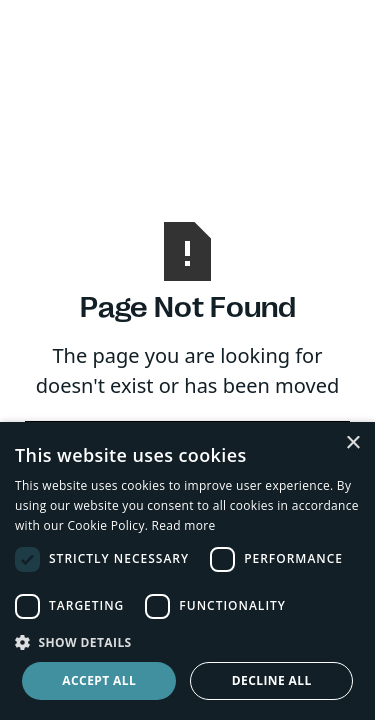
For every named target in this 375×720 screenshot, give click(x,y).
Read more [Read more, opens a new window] (184, 525)
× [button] (352, 443)
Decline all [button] (272, 680)
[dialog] (187, 571)
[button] (187, 642)
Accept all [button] (99, 680)
